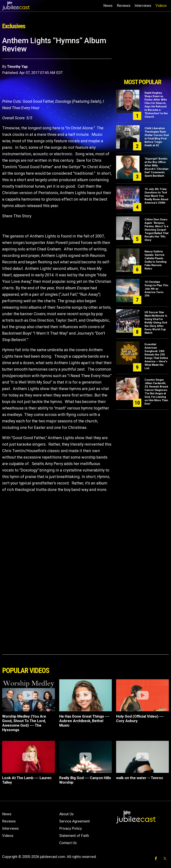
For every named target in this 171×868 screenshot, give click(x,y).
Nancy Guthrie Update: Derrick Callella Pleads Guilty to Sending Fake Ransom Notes (156, 260)
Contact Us (68, 843)
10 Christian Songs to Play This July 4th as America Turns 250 (156, 289)
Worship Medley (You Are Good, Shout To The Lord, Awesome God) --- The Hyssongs (24, 723)
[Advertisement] (143, 56)
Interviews (143, 6)
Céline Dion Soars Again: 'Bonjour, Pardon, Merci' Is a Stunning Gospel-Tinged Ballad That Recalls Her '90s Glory (157, 230)
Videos (161, 6)
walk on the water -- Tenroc (140, 778)
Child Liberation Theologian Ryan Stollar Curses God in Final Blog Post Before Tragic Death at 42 (157, 137)
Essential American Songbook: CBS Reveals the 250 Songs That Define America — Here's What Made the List (156, 356)
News (108, 6)
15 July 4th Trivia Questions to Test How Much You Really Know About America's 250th (156, 196)
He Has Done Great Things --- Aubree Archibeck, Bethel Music (84, 721)
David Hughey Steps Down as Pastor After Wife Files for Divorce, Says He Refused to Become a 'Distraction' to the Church (156, 105)
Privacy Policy (70, 828)
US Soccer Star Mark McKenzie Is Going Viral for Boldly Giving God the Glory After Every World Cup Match (156, 323)
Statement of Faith (74, 836)
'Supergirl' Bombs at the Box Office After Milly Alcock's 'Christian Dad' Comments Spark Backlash (157, 167)
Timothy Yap (17, 67)
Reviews (124, 6)
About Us (66, 814)
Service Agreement (75, 821)
